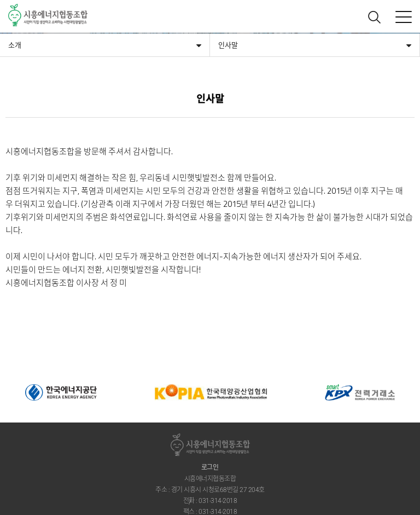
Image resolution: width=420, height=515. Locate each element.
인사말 (228, 45)
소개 (15, 45)
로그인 (210, 467)
